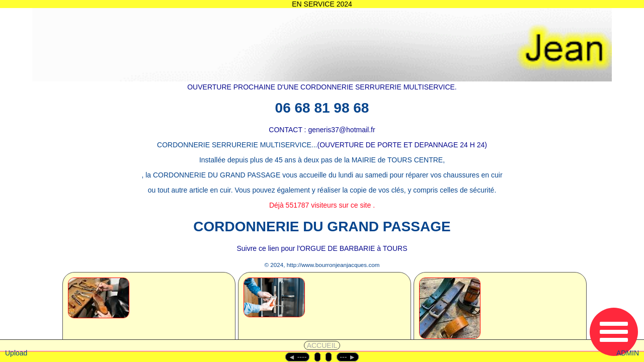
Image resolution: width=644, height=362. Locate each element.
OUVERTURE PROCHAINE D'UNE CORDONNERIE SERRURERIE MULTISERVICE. (322, 87)
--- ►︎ (348, 357)
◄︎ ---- (297, 357)
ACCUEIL (322, 345)
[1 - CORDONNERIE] (123, 311)
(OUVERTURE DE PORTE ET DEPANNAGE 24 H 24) (402, 145)
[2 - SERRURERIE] (297, 311)
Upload (16, 353)
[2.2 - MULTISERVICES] (476, 311)
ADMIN (628, 353)
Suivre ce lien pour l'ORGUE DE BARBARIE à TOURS (322, 248)
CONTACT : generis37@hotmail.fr (322, 130)
